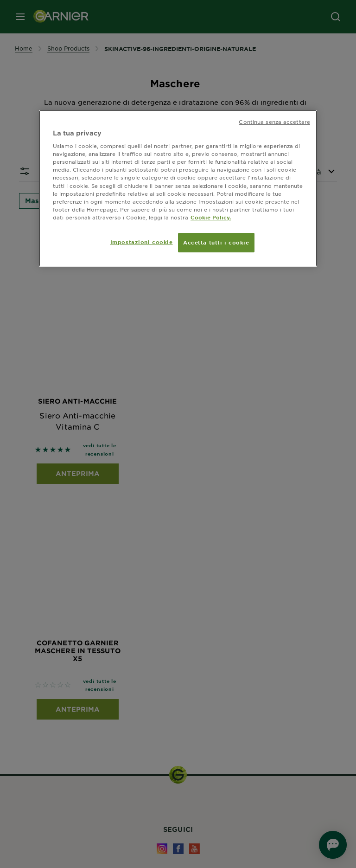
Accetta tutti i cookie (216, 242)
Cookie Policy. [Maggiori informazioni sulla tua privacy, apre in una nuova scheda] (211, 217)
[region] (178, 188)
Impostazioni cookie (142, 242)
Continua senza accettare (274, 122)
